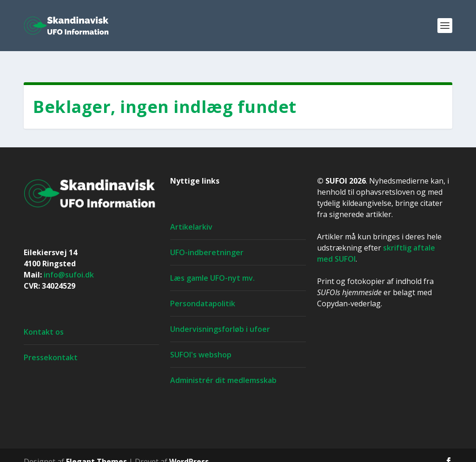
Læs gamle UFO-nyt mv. (212, 265)
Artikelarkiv (191, 214)
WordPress (189, 449)
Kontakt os (44, 319)
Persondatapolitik (203, 291)
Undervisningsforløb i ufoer (220, 317)
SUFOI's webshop (201, 342)
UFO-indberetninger (207, 240)
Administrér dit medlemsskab (223, 368)
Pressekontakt (51, 345)
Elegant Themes (96, 449)
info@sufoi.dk (69, 262)
